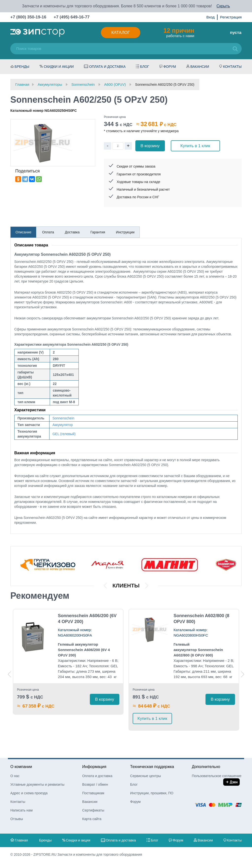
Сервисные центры (146, 776)
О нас (15, 776)
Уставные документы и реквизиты (37, 784)
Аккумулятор (63, 425)
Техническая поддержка (152, 767)
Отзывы (17, 819)
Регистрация (231, 17)
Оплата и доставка (107, 67)
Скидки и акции (59, 67)
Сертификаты (93, 810)
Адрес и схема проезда (29, 793)
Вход (210, 17)
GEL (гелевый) (64, 434)
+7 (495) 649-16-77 (72, 17)
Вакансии (200, 67)
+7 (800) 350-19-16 (28, 17)
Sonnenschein (63, 418)
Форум (170, 67)
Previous (9, 674)
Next (243, 674)
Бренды (22, 67)
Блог (145, 67)
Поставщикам (93, 793)
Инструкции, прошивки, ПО (152, 793)
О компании (21, 767)
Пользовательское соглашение (217, 776)
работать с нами (179, 32)
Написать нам (22, 810)
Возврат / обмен (95, 784)
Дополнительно (206, 767)
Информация (94, 767)
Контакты (232, 67)
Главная (21, 840)
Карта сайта (92, 819)
